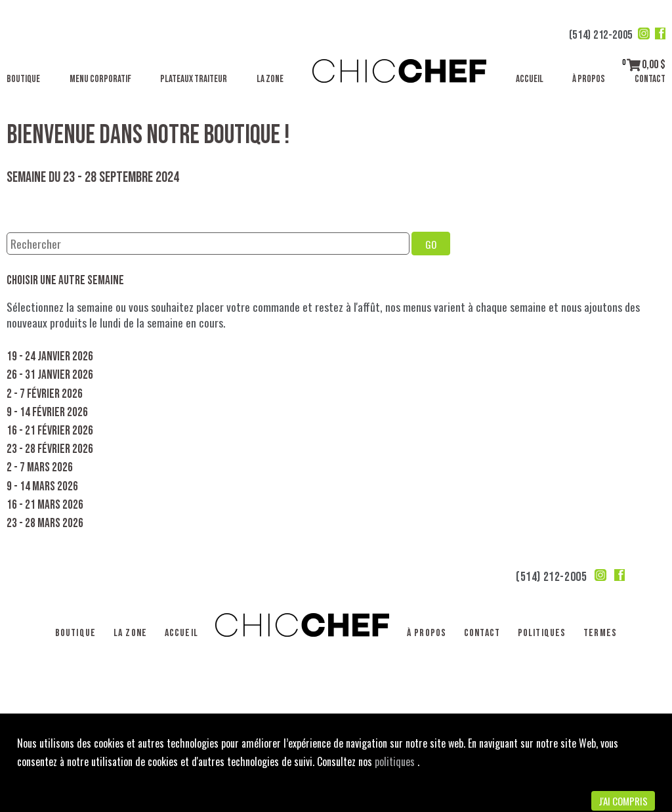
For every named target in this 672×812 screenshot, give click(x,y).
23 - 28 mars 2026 (45, 524)
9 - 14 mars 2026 (42, 487)
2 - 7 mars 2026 (40, 468)
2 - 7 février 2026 (45, 394)
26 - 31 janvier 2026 (50, 375)
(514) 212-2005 (601, 35)
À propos (589, 79)
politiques (396, 761)
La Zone (270, 79)
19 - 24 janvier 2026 (50, 357)
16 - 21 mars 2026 (45, 505)
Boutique (23, 79)
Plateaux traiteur (194, 79)
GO (431, 244)
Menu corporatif (100, 79)
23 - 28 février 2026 (50, 449)
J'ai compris (623, 801)
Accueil (530, 79)
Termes (600, 633)
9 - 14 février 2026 (47, 413)
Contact (650, 79)
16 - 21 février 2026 (50, 431)
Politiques (542, 633)
